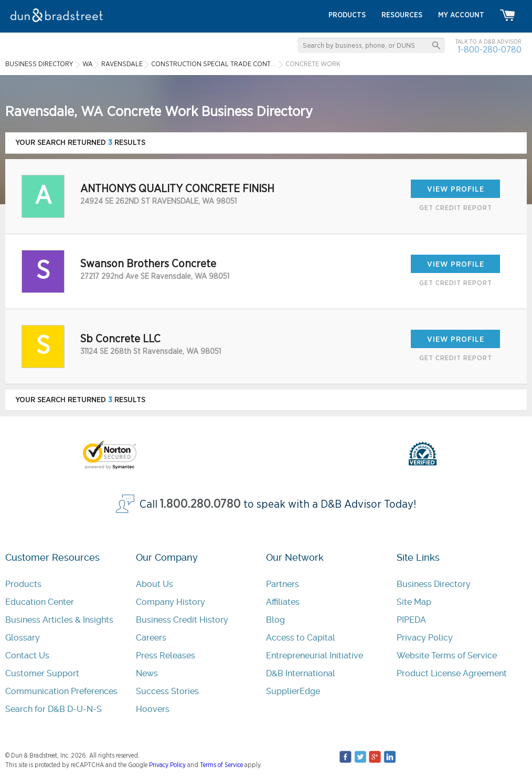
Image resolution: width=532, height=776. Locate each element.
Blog (275, 620)
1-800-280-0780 (490, 50)
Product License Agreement (452, 673)
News (147, 673)
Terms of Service (221, 765)
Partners (283, 584)
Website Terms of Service (447, 656)
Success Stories (167, 691)
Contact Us (27, 656)
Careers (151, 638)
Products (23, 584)
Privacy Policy (425, 638)
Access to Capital (301, 638)
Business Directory (434, 584)
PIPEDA (411, 620)
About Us (155, 584)
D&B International (301, 673)
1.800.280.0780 (200, 504)
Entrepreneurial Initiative (315, 656)
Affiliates (283, 602)
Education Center (40, 602)
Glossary (23, 638)
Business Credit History (182, 620)
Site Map (414, 602)
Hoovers (153, 709)
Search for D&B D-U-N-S (54, 709)
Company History (171, 602)
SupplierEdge (293, 691)
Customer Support (42, 673)
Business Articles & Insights (59, 620)
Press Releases (166, 656)
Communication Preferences (61, 691)
